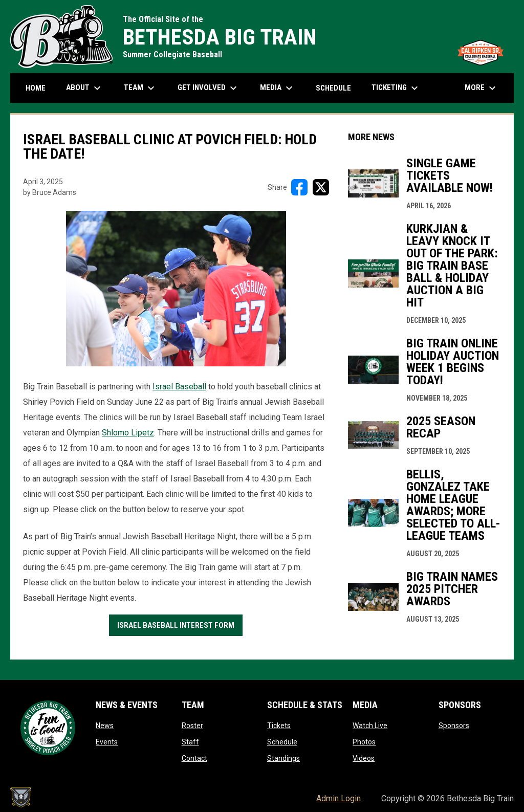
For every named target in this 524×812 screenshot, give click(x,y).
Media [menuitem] (278, 88)
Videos (364, 758)
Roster (192, 726)
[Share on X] (321, 187)
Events (107, 742)
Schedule (282, 742)
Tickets (279, 726)
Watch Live (370, 726)
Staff (190, 742)
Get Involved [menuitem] (209, 88)
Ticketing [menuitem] (396, 88)
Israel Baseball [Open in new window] (179, 387)
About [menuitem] (85, 88)
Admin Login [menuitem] (339, 798)
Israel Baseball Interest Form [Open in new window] (176, 625)
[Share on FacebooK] (299, 187)
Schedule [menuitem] (333, 88)
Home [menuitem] (36, 88)
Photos (364, 742)
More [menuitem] (482, 88)
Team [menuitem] (140, 88)
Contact (194, 758)
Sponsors (454, 726)
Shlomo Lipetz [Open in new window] (128, 433)
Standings (283, 758)
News (105, 726)
